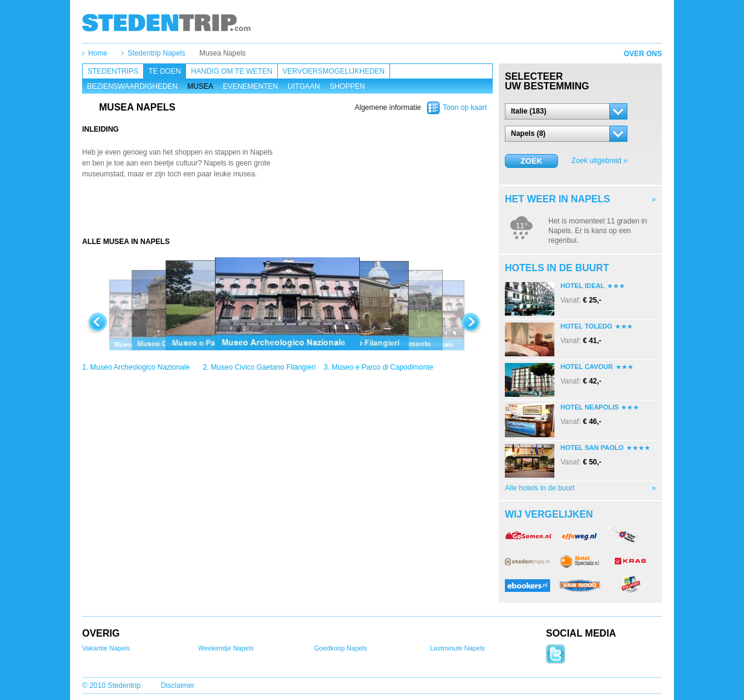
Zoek (531, 161)
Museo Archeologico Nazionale (140, 367)
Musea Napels (223, 53)
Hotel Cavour (587, 367)
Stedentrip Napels (156, 53)
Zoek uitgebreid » (599, 161)
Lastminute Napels (457, 648)
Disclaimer (178, 686)
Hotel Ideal (582, 286)
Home (98, 53)
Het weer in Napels (557, 199)
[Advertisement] (287, 213)
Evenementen (250, 86)
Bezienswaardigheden (132, 86)
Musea (200, 86)
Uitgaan (303, 86)
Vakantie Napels (106, 648)
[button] (566, 111)
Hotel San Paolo (592, 448)
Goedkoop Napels (341, 648)
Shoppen (348, 86)
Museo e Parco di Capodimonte (382, 367)
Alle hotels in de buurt (540, 488)
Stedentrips (113, 71)
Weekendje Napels (226, 648)
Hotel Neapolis (589, 407)
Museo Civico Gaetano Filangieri (263, 367)
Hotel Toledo (586, 326)
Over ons (643, 54)
